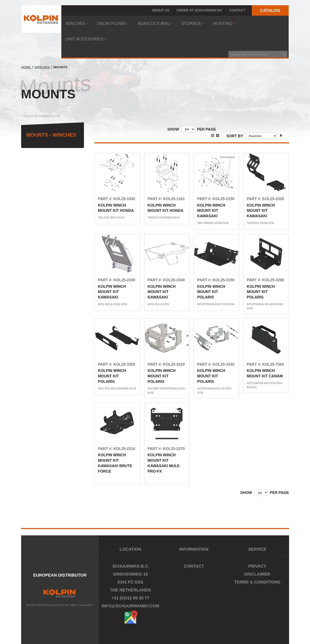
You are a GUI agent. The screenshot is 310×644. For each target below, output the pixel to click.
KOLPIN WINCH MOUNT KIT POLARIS (211, 292)
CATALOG (270, 10)
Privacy (257, 566)
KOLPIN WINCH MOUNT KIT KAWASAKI (211, 211)
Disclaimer (257, 574)
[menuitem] (77, 23)
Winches (43, 67)
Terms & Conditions (257, 582)
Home (26, 67)
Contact (237, 10)
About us (161, 10)
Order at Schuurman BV (199, 10)
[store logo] (42, 19)
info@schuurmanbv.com (131, 606)
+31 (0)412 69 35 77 (131, 598)
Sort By (235, 136)
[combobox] (258, 54)
